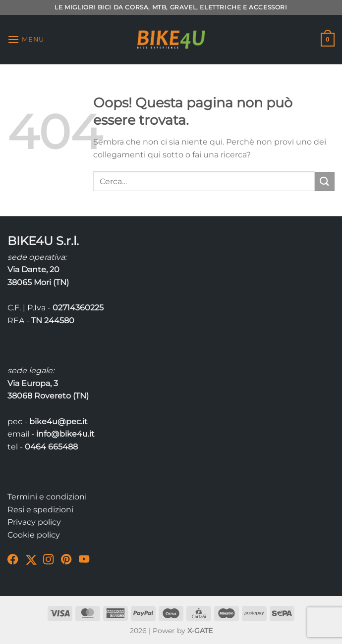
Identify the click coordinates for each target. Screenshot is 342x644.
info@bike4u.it (65, 434)
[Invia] (325, 181)
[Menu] (26, 39)
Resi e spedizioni (40, 510)
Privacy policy (34, 522)
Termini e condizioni (47, 497)
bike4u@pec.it (58, 421)
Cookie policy (34, 535)
